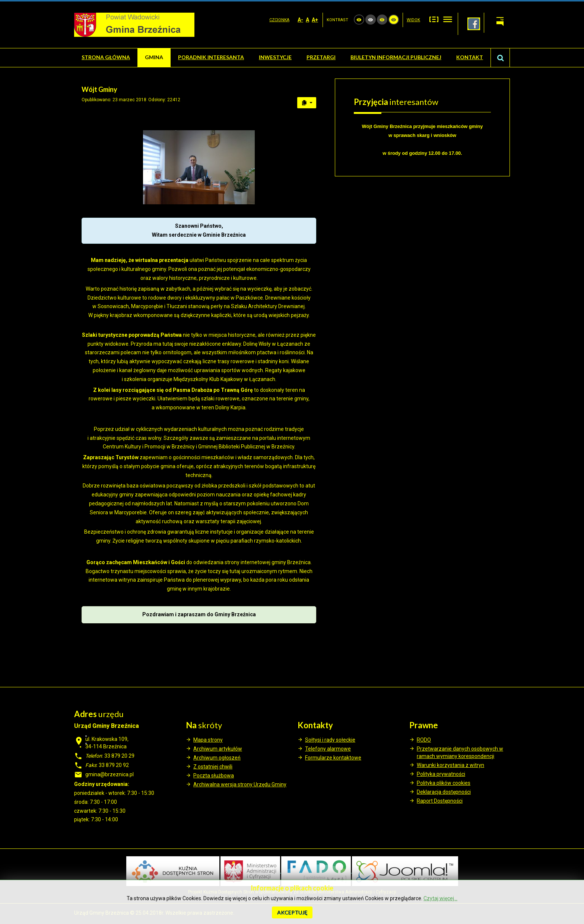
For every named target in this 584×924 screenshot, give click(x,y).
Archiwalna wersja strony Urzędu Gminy (240, 784)
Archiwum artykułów (218, 749)
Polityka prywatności (441, 774)
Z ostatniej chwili (213, 767)
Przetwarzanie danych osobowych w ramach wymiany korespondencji (460, 752)
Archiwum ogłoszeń (217, 758)
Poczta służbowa (214, 776)
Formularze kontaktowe (333, 758)
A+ (315, 20)
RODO (424, 740)
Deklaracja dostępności (444, 792)
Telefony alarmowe (328, 749)
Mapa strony (208, 740)
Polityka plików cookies (444, 783)
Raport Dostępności (440, 801)
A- (300, 20)
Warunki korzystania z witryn (450, 765)
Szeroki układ (448, 19)
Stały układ (434, 19)
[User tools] (307, 103)
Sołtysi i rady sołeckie (330, 740)
